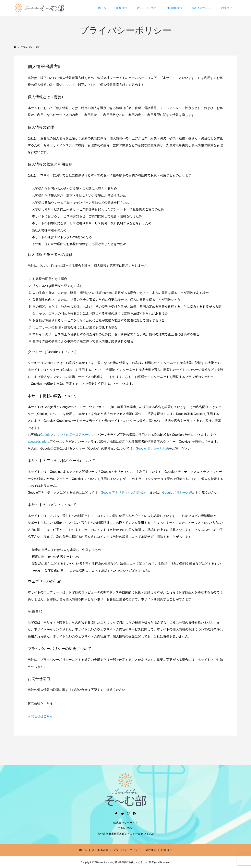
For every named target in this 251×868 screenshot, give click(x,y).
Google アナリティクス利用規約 (124, 493)
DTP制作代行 (174, 8)
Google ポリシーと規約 (152, 448)
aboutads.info (37, 442)
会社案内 (151, 850)
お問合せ (227, 8)
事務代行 (122, 8)
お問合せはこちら (40, 716)
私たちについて (202, 8)
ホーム (102, 8)
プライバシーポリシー (127, 850)
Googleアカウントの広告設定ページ (66, 435)
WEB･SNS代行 (146, 8)
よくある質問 (100, 850)
